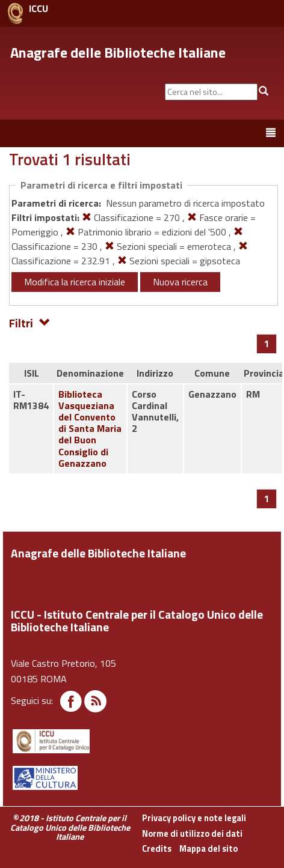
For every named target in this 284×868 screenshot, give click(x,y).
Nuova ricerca (180, 282)
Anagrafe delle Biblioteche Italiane (118, 52)
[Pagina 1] (267, 344)
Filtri (30, 322)
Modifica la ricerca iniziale (75, 282)
